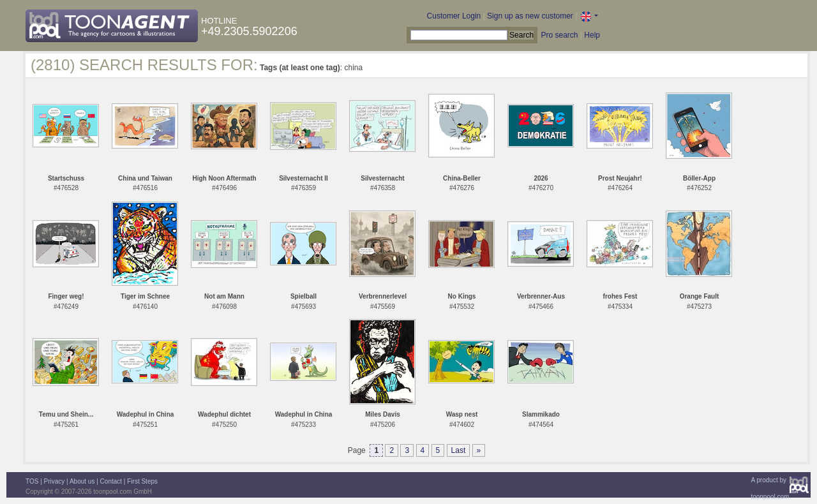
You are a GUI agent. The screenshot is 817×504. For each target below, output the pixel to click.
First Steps (142, 481)
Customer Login (454, 16)
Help (592, 35)
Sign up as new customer (530, 16)
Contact (111, 481)
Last (459, 450)
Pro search (559, 35)
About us (82, 481)
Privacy (55, 481)
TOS (32, 481)
